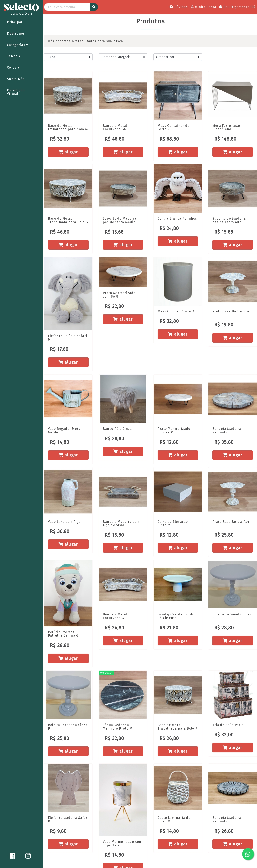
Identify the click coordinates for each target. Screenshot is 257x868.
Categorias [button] (17, 45)
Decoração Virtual (16, 92)
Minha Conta (204, 7)
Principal (15, 22)
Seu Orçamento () (237, 7)
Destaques (16, 34)
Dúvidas (179, 7)
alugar (68, 152)
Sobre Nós (16, 79)
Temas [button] (13, 56)
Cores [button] (12, 68)
